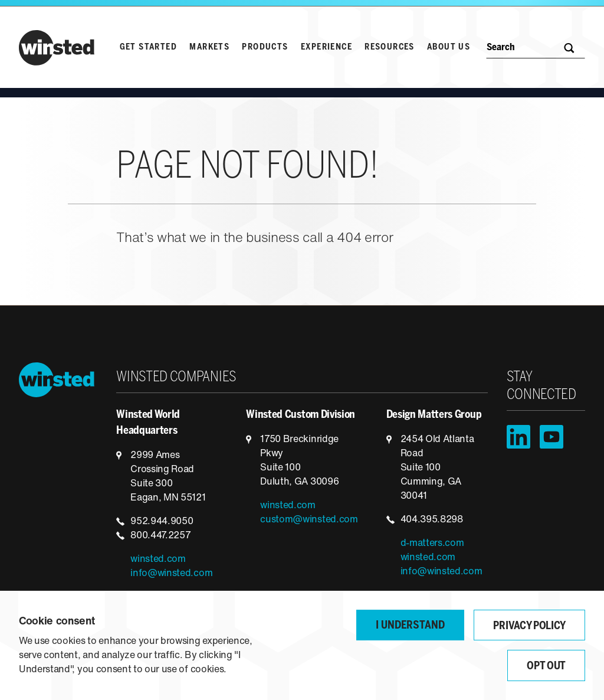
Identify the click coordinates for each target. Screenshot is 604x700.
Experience (326, 48)
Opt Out (546, 667)
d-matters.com (432, 544)
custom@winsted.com (309, 520)
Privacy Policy (529, 627)
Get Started (148, 48)
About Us (449, 48)
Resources (390, 48)
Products (265, 48)
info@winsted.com (171, 574)
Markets (209, 48)
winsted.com (158, 560)
